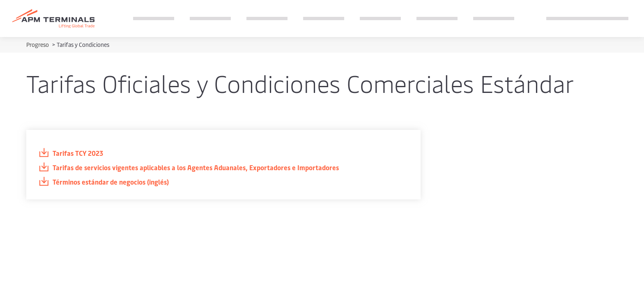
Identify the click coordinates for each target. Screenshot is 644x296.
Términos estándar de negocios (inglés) (104, 182)
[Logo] (53, 19)
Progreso (38, 45)
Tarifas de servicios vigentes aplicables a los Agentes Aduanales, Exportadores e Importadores (189, 168)
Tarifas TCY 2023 (71, 153)
